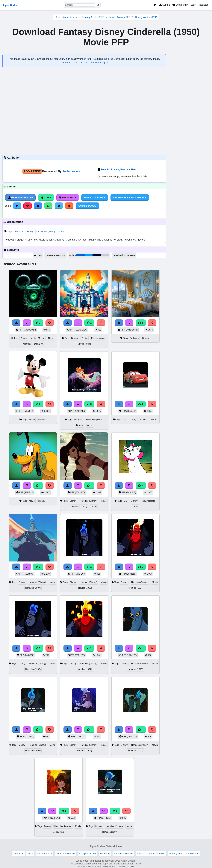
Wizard (118, 240)
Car (125, 419)
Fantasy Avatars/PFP (93, 17)
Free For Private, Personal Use (118, 169)
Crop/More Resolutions (130, 198)
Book (49, 240)
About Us (19, 854)
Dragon (20, 240)
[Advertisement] (84, 130)
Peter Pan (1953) (94, 419)
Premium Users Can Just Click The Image (84, 63)
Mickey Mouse (38, 338)
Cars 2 (153, 419)
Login (193, 5)
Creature (72, 240)
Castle (85, 338)
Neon (51, 338)
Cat (126, 501)
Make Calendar (95, 198)
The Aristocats (148, 501)
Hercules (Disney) (89, 501)
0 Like (46, 198)
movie (61, 232)
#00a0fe (89, 255)
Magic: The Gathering (100, 240)
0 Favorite (68, 198)
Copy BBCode (87, 206)
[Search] (98, 5)
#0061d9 (80, 255)
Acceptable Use (87, 854)
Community (180, 5)
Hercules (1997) (79, 507)
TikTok (94, 507)
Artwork (140, 240)
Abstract (27, 344)
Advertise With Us (123, 854)
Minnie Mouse (84, 344)
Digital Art (39, 344)
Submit (165, 5)
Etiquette (105, 854)
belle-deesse (72, 171)
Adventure (129, 240)
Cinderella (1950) (46, 232)
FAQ (30, 854)
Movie (32, 419)
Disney (30, 232)
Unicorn (83, 240)
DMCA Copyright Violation (151, 854)
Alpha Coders (10, 5)
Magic (57, 240)
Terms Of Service (65, 854)
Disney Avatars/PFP (146, 17)
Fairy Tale (31, 240)
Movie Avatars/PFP (120, 17)
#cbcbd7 (105, 255)
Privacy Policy (44, 854)
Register (203, 5)
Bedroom (134, 338)
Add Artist (32, 171)
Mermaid (78, 419)
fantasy (19, 232)
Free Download (20, 198)
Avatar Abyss (70, 17)
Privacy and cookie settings (184, 854)
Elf (64, 240)
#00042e (97, 255)
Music (41, 240)
